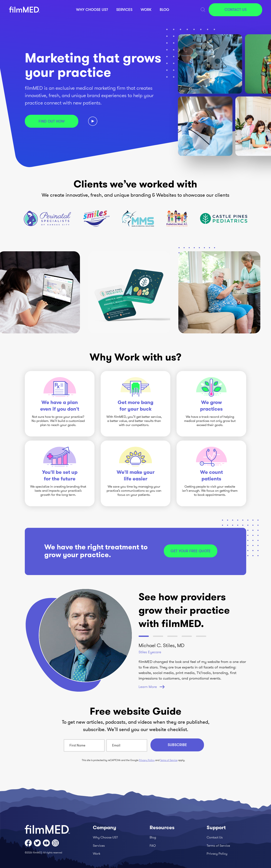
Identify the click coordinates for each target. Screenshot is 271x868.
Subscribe (177, 745)
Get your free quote (191, 551)
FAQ (153, 846)
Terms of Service (169, 760)
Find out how (52, 121)
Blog (165, 10)
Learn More (152, 687)
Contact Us (236, 10)
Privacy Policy (147, 760)
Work (146, 10)
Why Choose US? (92, 10)
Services (124, 10)
